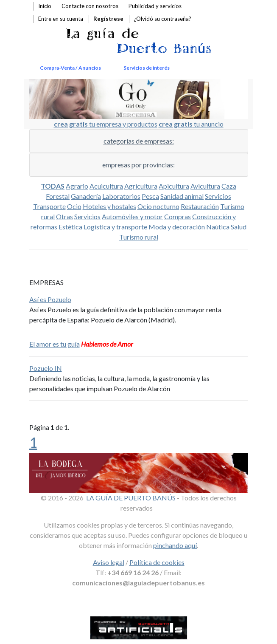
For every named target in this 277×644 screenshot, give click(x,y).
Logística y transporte (115, 227)
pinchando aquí (175, 545)
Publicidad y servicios (155, 6)
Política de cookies (157, 562)
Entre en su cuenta (61, 19)
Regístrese (108, 19)
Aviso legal (109, 562)
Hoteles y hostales (109, 206)
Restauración (200, 206)
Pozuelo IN (46, 368)
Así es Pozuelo (50, 299)
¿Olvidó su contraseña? (162, 19)
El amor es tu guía (55, 344)
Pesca (150, 196)
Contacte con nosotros (90, 6)
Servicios (218, 196)
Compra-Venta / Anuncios (70, 68)
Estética (70, 227)
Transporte (49, 206)
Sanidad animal (182, 196)
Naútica (218, 227)
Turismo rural (139, 237)
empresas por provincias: (138, 165)
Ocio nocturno (158, 206)
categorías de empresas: (139, 141)
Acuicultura (106, 186)
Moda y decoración (177, 227)
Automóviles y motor (132, 216)
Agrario (77, 186)
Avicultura (205, 186)
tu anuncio (191, 124)
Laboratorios (121, 196)
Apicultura (174, 186)
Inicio (45, 6)
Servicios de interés (147, 68)
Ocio (74, 206)
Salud (239, 227)
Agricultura (141, 186)
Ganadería (86, 196)
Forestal (58, 196)
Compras (178, 216)
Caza (229, 186)
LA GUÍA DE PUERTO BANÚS (131, 498)
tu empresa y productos (106, 124)
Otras (64, 216)
